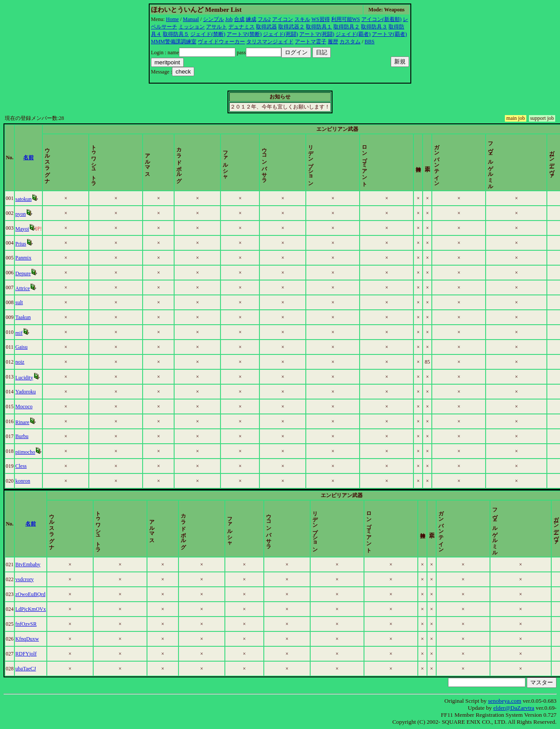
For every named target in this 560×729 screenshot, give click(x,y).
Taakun (25, 317)
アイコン (283, 19)
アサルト (217, 27)
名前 (43, 158)
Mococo (26, 407)
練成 (251, 19)
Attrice (24, 288)
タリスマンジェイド (270, 42)
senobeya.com (504, 701)
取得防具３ (374, 27)
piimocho (27, 452)
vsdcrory (26, 579)
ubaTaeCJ (27, 669)
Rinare (24, 422)
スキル (302, 19)
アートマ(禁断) (244, 34)
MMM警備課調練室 (174, 42)
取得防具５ (176, 34)
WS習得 (321, 19)
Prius (23, 244)
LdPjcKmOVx (32, 609)
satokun (25, 199)
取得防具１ (319, 27)
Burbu (24, 436)
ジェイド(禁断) (208, 34)
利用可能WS (346, 19)
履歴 (333, 42)
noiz (22, 362)
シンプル (213, 19)
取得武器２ (291, 27)
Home (172, 19)
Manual (191, 19)
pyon (22, 214)
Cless (23, 466)
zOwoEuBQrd (32, 594)
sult (21, 302)
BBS (369, 42)
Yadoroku (27, 392)
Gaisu (23, 347)
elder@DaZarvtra (514, 708)
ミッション (192, 27)
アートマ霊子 (311, 42)
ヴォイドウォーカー (221, 42)
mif (21, 333)
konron (24, 481)
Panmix (25, 258)
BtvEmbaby (30, 564)
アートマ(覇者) (389, 34)
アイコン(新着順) (381, 19)
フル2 (264, 19)
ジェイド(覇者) (353, 34)
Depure (25, 273)
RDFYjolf (28, 654)
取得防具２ (346, 27)
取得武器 (266, 27)
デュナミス (241, 27)
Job (229, 19)
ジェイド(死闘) (280, 34)
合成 (239, 19)
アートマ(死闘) (317, 34)
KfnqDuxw (29, 639)
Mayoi (24, 229)
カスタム (350, 42)
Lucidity (26, 378)
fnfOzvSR (28, 624)
